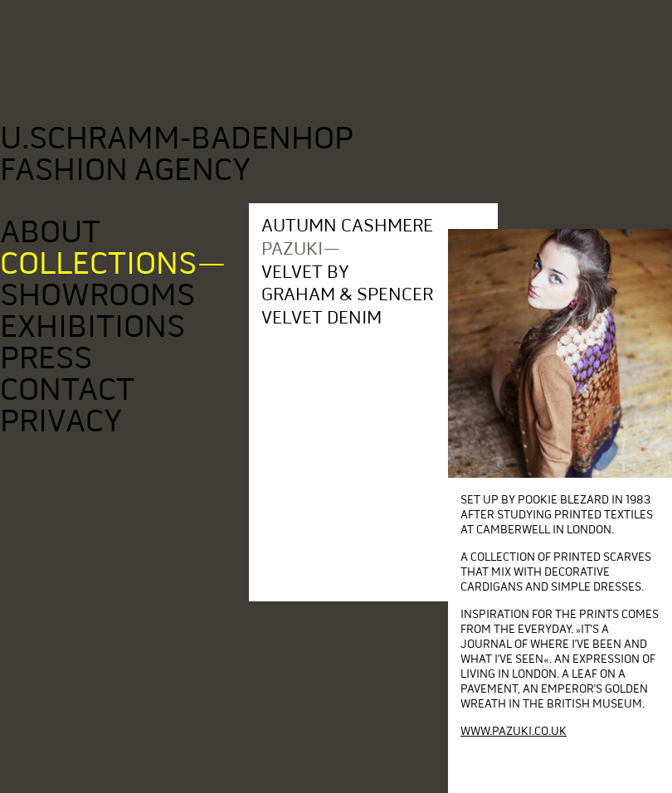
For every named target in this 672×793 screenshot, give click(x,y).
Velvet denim (322, 317)
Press (47, 358)
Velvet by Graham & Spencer (348, 283)
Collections (100, 263)
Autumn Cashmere (348, 225)
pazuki (293, 248)
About (51, 232)
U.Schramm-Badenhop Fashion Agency (177, 154)
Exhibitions (94, 326)
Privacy (62, 421)
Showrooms (99, 295)
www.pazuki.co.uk (514, 731)
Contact (68, 389)
